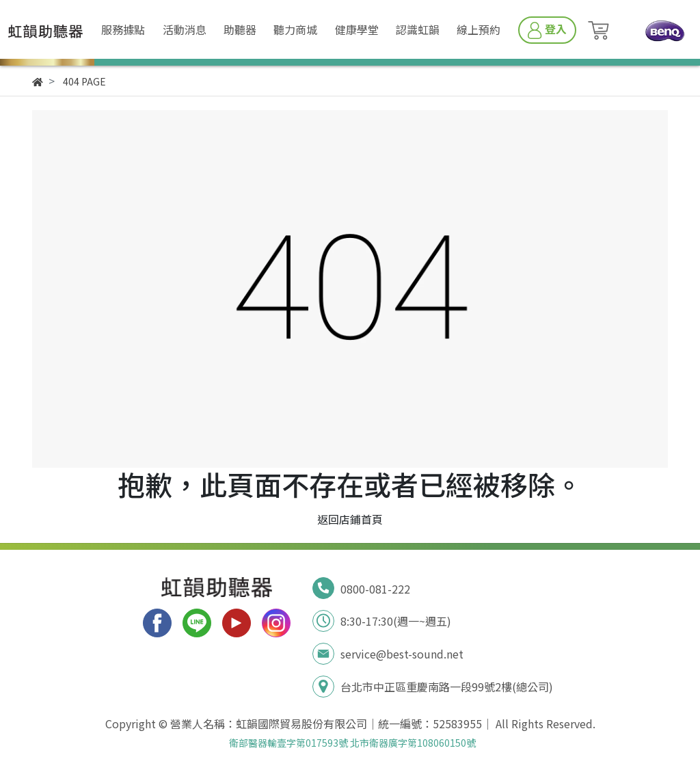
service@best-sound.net (402, 654)
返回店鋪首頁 (350, 519)
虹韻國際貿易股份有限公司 (301, 723)
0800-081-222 (375, 589)
